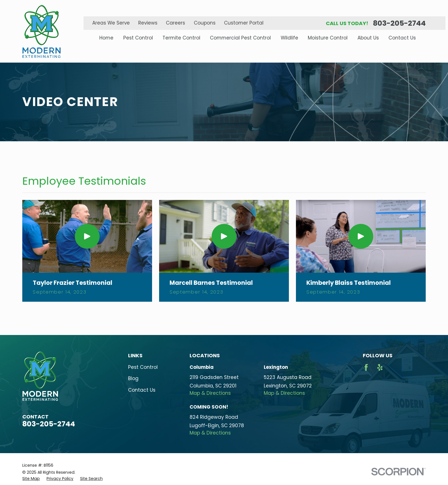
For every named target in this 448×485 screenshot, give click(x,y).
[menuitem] (31, 479)
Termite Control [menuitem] (181, 38)
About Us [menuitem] (368, 38)
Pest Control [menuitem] (138, 38)
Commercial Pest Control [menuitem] (240, 38)
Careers (175, 23)
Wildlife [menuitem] (289, 38)
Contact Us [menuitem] (402, 38)
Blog (133, 378)
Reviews (148, 23)
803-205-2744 (399, 23)
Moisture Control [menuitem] (328, 38)
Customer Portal (244, 23)
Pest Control (143, 367)
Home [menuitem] (106, 38)
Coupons (205, 23)
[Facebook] (366, 367)
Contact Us (142, 390)
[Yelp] (380, 367)
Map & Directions (210, 393)
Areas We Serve (111, 23)
